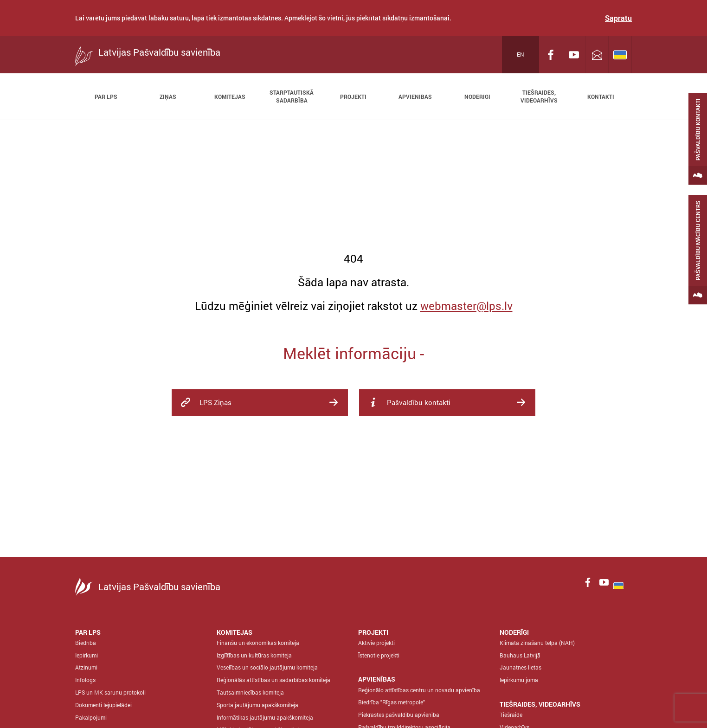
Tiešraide (511, 715)
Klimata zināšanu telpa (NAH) (537, 643)
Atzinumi (86, 667)
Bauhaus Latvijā (520, 655)
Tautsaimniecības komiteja (250, 692)
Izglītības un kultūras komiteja (254, 655)
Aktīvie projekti (376, 643)
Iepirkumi (87, 655)
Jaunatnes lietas (521, 667)
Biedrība (86, 643)
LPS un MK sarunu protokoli (110, 692)
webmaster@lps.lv (466, 306)
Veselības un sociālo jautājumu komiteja (267, 667)
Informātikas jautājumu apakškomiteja (265, 717)
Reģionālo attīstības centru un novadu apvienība (419, 690)
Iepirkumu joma (519, 680)
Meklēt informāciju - (353, 353)
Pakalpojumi (91, 717)
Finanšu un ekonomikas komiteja (258, 643)
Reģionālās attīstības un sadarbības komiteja (273, 680)
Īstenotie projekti (379, 655)
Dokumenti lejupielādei (103, 705)
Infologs (85, 680)
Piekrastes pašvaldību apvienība (399, 715)
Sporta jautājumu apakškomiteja (257, 705)
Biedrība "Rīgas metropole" (392, 702)
